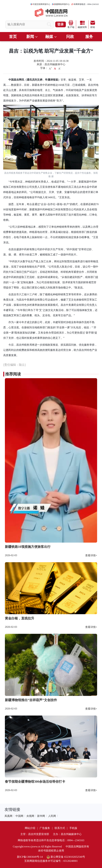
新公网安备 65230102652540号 (66, 857)
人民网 (52, 816)
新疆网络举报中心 (62, 4)
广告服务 (45, 828)
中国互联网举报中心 (41, 4)
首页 (13, 37)
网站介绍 (30, 828)
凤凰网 (8, 816)
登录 (60, 24)
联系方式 (60, 828)
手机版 (73, 828)
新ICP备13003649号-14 (30, 857)
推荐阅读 (13, 374)
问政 (70, 37)
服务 (89, 37)
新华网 (41, 816)
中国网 (19, 816)
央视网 (30, 816)
